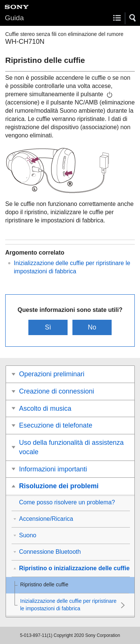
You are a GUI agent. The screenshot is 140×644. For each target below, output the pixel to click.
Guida (14, 18)
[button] (133, 18)
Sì (48, 327)
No (92, 327)
